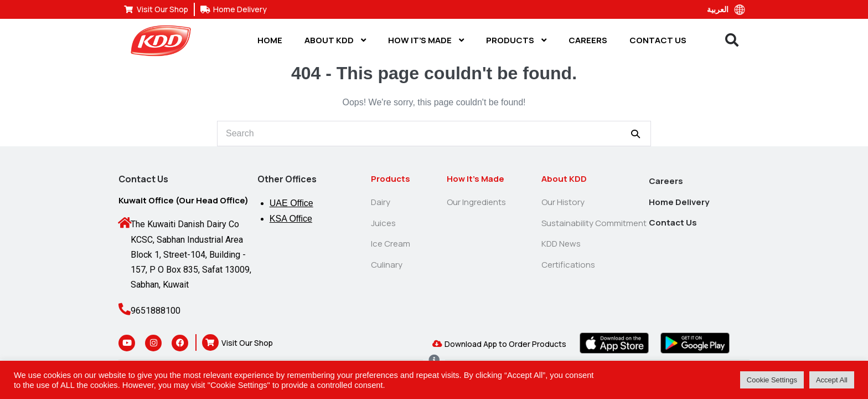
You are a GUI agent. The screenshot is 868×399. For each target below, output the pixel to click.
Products (516, 40)
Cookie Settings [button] (772, 380)
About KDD (335, 40)
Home (270, 40)
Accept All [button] (832, 380)
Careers (588, 40)
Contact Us (658, 40)
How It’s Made (426, 40)
